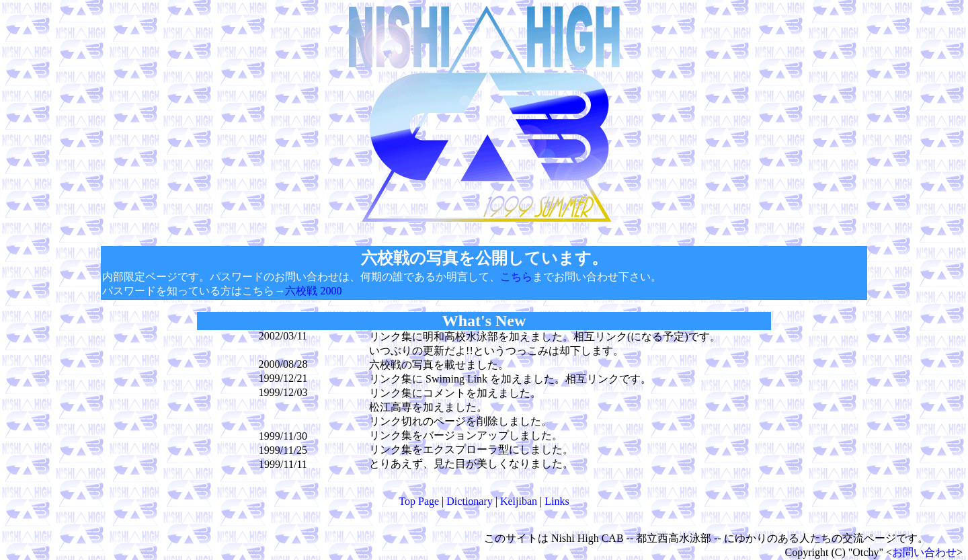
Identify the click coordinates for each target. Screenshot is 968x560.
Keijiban (519, 501)
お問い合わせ (924, 552)
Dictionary (469, 501)
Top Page (419, 501)
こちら (516, 277)
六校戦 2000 (313, 291)
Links (557, 501)
